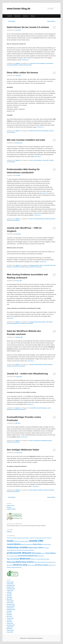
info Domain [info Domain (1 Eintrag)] (17, 541)
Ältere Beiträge (11, 21)
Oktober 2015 (10, 587)
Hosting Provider (37, 441)
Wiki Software (45, 131)
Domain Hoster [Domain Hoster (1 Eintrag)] (10, 538)
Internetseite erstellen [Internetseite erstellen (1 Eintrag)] (24, 541)
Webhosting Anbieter (50, 219)
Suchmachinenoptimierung (13, 323)
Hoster (31, 219)
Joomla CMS (33, 63)
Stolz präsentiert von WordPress (35, 638)
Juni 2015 (9, 594)
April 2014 (9, 615)
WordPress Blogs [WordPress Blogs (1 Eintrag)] (31, 565)
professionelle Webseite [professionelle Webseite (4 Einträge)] (19, 553)
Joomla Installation (41, 63)
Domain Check (11, 505)
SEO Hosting (49, 322)
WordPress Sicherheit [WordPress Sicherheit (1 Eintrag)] (11, 567)
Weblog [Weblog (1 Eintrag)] (36, 562)
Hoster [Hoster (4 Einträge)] (10, 541)
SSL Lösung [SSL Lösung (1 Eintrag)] (9, 556)
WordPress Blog (24, 267)
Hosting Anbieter (42, 322)
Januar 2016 (10, 584)
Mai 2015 (9, 596)
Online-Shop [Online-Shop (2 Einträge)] (37, 544)
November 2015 (11, 585)
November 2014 (11, 606)
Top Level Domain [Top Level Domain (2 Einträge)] (13, 559)
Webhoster (32, 131)
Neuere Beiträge (52, 21)
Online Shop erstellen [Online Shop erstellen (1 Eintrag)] (46, 544)
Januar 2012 (10, 632)
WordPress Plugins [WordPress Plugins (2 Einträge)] (42, 565)
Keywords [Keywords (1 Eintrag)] (23, 544)
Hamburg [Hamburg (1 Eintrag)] (49, 538)
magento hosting (11, 509)
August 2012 (10, 627)
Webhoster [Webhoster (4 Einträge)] (25, 559)
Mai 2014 (9, 613)
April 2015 (9, 597)
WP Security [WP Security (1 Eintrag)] (19, 567)
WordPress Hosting (42, 365)
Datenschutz (17, 16)
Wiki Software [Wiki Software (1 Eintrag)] (10, 565)
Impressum (26, 16)
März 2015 (9, 599)
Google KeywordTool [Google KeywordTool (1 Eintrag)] (43, 538)
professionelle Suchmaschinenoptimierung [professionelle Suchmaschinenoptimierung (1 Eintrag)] (25, 550)
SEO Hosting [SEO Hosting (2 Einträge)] (36, 553)
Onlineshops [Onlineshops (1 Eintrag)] (46, 548)
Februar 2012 (10, 630)
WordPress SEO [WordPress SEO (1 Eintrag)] (52, 565)
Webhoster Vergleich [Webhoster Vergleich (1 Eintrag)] (45, 559)
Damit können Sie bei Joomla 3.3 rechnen (28, 27)
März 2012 (9, 629)
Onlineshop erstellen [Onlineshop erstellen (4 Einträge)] (18, 547)
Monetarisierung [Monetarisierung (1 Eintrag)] (29, 544)
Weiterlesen (26, 60)
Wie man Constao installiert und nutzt (26, 140)
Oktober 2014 (10, 608)
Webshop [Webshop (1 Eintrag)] (40, 562)
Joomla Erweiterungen (41, 408)
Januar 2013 (10, 623)
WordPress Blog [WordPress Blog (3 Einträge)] (20, 565)
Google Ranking (33, 322)
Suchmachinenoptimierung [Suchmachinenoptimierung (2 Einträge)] (28, 556)
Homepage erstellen (34, 265)
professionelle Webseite (13, 65)
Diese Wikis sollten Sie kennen (22, 73)
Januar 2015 (10, 603)
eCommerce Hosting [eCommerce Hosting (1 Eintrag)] (34, 538)
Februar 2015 (10, 601)
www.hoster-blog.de (19, 9)
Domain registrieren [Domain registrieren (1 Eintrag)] (18, 538)
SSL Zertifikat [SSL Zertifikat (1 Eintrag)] (15, 556)
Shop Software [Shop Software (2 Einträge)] (51, 553)
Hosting (9, 507)
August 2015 (10, 591)
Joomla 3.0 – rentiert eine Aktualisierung (27, 374)
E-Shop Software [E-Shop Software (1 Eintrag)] (26, 538)
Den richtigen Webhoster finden (23, 450)
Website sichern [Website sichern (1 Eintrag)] (52, 562)
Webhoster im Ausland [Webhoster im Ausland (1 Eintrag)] (36, 559)
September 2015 (11, 589)
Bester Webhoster (34, 490)
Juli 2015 (9, 592)
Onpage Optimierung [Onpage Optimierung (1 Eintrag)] (11, 550)
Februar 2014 (10, 618)
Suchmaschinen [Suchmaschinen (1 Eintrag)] (41, 556)
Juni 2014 (9, 611)
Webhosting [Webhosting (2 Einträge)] (11, 562)
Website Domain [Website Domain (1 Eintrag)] (45, 562)
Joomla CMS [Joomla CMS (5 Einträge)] (36, 541)
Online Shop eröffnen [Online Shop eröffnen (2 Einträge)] (36, 548)
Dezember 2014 (11, 604)
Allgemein (18, 63)
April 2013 (9, 622)
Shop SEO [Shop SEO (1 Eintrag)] (43, 553)
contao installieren (38, 160)
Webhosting (45, 193)
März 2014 (9, 616)
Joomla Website (49, 63)
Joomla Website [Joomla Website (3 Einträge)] (14, 544)
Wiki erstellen (39, 131)
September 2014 (11, 610)
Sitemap (33, 16)
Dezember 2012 (11, 625)
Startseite (10, 16)
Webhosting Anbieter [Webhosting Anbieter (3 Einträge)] (25, 562)
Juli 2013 (9, 620)
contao (31, 160)
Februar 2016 (10, 582)
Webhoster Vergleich (49, 490)
